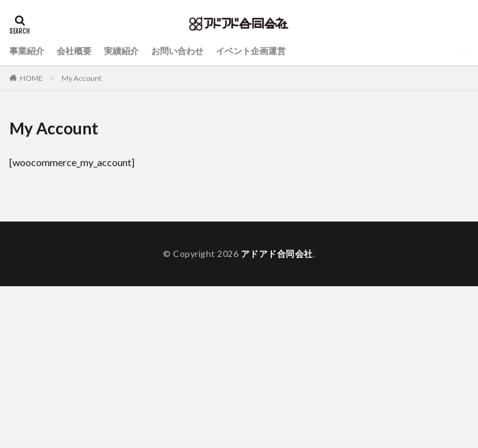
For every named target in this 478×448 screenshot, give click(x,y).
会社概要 (74, 51)
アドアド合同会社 (277, 254)
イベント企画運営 (251, 51)
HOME (31, 78)
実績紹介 (121, 51)
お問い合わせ (177, 51)
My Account (82, 78)
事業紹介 (27, 51)
